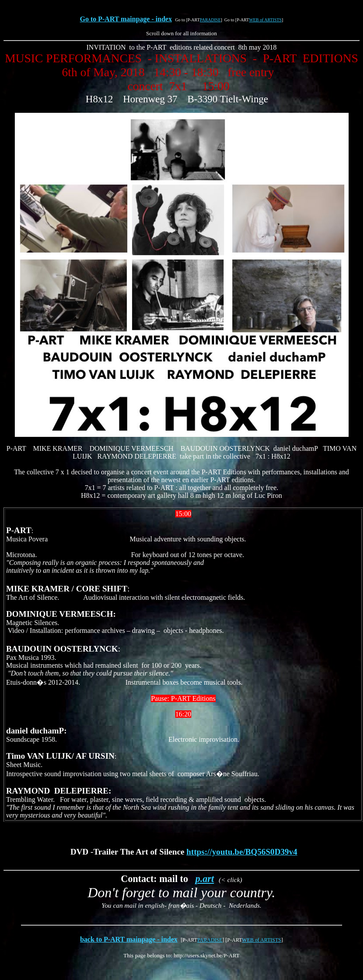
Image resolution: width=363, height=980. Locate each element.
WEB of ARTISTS (265, 20)
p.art (205, 879)
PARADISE (210, 20)
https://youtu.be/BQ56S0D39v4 (242, 852)
